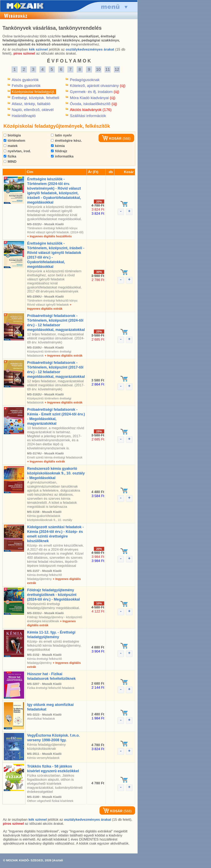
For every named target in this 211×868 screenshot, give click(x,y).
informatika (62, 156)
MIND (10, 162)
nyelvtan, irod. (17, 151)
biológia (12, 135)
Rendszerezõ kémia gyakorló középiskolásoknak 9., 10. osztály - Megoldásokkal (56, 473)
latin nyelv (61, 135)
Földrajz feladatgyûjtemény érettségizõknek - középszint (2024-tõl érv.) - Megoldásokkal (54, 595)
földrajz (59, 151)
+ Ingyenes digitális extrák (63, 355)
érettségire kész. (66, 141)
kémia (58, 146)
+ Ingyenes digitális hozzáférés (49, 236)
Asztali (58, 860)
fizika (10, 156)
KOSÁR (112, 139)
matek (11, 146)
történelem (14, 141)
